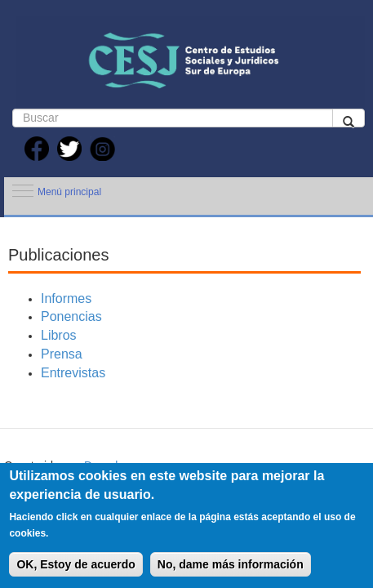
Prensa (62, 354)
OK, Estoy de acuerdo (75, 564)
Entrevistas (73, 373)
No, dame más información (231, 564)
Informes (66, 298)
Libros (59, 335)
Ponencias (71, 316)
